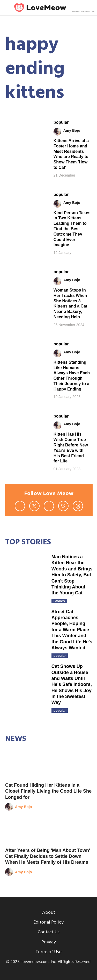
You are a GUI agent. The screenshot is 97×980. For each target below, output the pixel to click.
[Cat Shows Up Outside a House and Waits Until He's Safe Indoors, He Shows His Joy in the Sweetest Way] (26, 684)
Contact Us (49, 932)
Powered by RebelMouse (83, 12)
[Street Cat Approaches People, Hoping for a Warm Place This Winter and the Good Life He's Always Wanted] (26, 629)
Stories (59, 601)
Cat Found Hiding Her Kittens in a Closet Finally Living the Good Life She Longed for (48, 791)
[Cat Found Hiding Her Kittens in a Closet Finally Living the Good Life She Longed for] (49, 765)
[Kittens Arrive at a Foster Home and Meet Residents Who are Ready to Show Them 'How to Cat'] (26, 131)
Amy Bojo (72, 130)
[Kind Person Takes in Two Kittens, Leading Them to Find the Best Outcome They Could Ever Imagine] (26, 204)
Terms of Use (48, 952)
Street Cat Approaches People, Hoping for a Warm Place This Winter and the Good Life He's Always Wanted (72, 630)
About (49, 913)
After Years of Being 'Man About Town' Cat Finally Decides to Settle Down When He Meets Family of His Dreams (48, 856)
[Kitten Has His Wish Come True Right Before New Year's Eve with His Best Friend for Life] (26, 425)
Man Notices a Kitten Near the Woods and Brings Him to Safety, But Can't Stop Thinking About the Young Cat (72, 575)
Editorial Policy (48, 922)
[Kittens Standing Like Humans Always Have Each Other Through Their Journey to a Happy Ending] (26, 353)
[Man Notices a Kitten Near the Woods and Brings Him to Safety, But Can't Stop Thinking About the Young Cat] (26, 574)
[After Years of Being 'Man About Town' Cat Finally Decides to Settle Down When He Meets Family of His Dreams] (49, 830)
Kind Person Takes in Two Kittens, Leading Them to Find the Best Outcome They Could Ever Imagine (72, 229)
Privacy (49, 942)
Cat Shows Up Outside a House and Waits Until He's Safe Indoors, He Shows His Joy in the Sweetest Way (72, 684)
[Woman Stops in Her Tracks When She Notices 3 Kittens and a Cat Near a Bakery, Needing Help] (26, 281)
